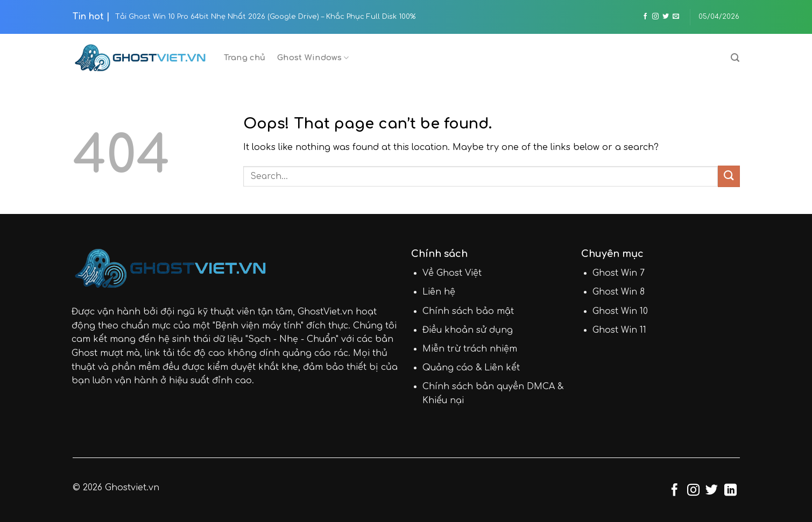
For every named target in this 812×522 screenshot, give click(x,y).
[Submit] (729, 176)
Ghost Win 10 (620, 311)
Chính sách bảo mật (468, 311)
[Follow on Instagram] (655, 17)
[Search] (735, 58)
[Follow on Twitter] (666, 17)
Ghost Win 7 (619, 273)
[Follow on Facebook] (645, 17)
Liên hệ (439, 292)
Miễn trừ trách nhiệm (470, 349)
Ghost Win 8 (619, 292)
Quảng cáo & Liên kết (471, 368)
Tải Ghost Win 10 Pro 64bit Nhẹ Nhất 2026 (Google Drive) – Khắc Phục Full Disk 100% (265, 17)
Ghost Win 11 (619, 330)
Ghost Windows (313, 58)
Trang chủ (245, 58)
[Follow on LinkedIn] (730, 491)
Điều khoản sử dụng (468, 330)
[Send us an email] (676, 17)
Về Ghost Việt (452, 273)
